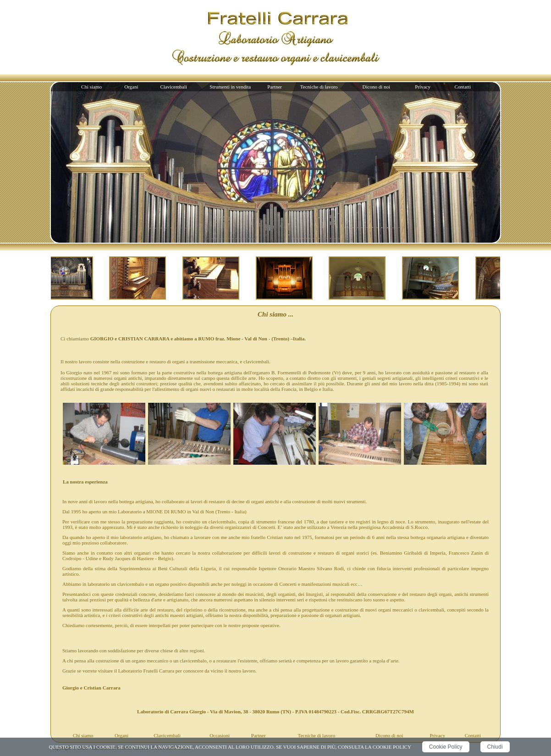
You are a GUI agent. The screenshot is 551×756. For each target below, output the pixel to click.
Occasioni (220, 735)
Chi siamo (91, 87)
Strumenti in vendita (230, 87)
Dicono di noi (377, 87)
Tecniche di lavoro (319, 87)
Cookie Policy (446, 747)
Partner (275, 87)
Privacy (423, 87)
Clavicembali (174, 87)
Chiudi (495, 747)
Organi (131, 87)
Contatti (463, 87)
